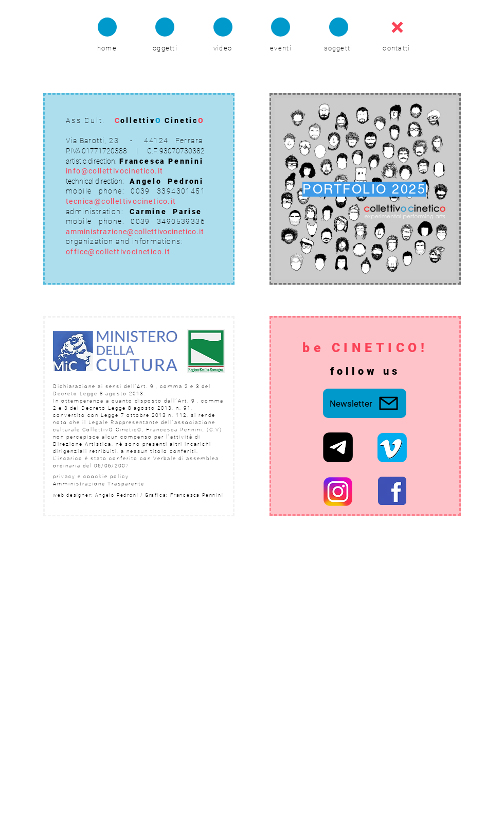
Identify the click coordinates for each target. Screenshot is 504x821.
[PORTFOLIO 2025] (365, 189)
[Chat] (107, 27)
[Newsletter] (365, 403)
